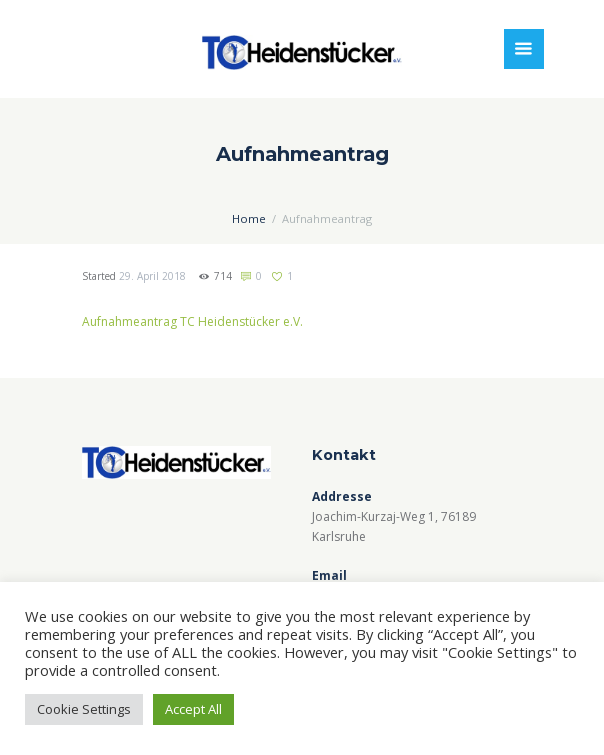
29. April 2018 (152, 276)
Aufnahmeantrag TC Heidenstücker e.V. (192, 321)
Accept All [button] (193, 709)
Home (249, 218)
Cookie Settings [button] (84, 709)
